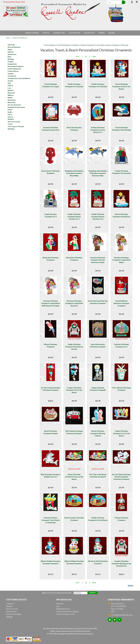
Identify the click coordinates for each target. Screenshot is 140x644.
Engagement (12, 64)
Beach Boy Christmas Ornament (74, 259)
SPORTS (11, 119)
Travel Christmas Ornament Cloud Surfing (121, 129)
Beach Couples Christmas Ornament (74, 519)
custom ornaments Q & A (66, 614)
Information (64, 600)
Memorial (11, 93)
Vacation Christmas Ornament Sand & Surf (51, 129)
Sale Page (11, 45)
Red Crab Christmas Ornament (74, 129)
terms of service (12, 609)
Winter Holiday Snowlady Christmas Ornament (74, 562)
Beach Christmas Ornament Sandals (51, 432)
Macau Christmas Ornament (51, 346)
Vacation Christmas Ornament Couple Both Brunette (74, 303)
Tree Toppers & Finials (16, 127)
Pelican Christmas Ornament (121, 519)
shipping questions (63, 609)
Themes (101, 33)
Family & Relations (14, 69)
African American (14, 47)
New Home (12, 102)
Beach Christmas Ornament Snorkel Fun (121, 215)
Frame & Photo (13, 71)
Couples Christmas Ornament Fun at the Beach (74, 390)
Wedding (11, 129)
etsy (58, 606)
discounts (60, 603)
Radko (10, 112)
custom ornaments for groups (67, 611)
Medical (11, 90)
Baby (9, 57)
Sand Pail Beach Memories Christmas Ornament (121, 303)
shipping (9, 617)
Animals (11, 52)
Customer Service (16, 600)
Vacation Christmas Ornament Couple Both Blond (121, 260)
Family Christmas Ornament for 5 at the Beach (121, 433)
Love (9, 88)
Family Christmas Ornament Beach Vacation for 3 (74, 217)
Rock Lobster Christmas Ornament (51, 172)
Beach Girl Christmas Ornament (51, 259)
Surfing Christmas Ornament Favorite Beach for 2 (98, 130)
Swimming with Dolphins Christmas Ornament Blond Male (74, 173)
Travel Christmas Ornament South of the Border (121, 86)
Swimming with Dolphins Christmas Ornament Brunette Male (98, 173)
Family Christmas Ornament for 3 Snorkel (74, 85)
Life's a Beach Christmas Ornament (121, 389)
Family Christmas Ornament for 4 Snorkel (98, 85)
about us (9, 606)
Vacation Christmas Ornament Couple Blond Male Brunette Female (51, 303)
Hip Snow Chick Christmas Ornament (98, 562)
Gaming (10, 74)
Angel (10, 50)
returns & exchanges (14, 614)
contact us (10, 603)
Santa (10, 114)
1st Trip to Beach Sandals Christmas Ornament (51, 389)
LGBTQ (10, 86)
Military (11, 95)
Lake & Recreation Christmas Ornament (98, 346)
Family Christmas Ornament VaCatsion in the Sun (74, 347)
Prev (78, 56)
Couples (11, 62)
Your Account (132, 2)
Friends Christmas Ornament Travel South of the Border (51, 520)
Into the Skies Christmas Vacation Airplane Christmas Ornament (121, 477)
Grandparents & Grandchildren (19, 78)
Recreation (89, 33)
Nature (112, 33)
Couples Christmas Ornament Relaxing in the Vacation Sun (121, 564)
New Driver (12, 100)
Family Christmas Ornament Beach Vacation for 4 (98, 217)
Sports (46, 33)
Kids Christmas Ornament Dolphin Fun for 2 (51, 476)
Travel (10, 124)
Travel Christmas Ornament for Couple (51, 85)
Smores (10, 117)
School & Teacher (14, 122)
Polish (10, 110)
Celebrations (59, 33)
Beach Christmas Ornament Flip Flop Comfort (98, 433)
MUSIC (10, 98)
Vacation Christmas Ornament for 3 (121, 346)
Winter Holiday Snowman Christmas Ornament (51, 562)
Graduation (12, 76)
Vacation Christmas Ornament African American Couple (98, 260)
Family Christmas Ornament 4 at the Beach (98, 519)
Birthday (11, 59)
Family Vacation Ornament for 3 (51, 215)
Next (94, 56)
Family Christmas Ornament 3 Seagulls (98, 389)
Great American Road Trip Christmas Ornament (98, 302)
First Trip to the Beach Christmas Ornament (98, 476)
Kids (9, 83)
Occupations (75, 33)
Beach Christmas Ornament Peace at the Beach (74, 477)
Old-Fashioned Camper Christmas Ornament (74, 432)
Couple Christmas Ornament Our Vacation (121, 172)
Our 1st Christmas (14, 105)
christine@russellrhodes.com (120, 615)
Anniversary (12, 54)
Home (8, 38)
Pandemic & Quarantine (16, 107)
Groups (10, 81)
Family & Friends (32, 33)
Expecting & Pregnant (16, 66)
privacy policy (11, 611)
